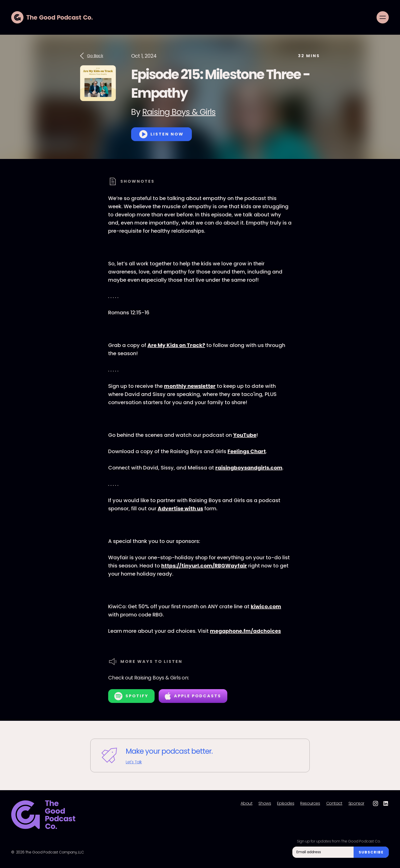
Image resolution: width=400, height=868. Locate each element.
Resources (310, 803)
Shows (265, 803)
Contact (334, 803)
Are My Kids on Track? (176, 345)
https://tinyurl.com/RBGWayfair (204, 566)
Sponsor (356, 803)
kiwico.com (266, 606)
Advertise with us (180, 509)
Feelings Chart (247, 451)
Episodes (286, 803)
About (246, 803)
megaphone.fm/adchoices (245, 631)
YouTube (245, 435)
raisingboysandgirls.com (249, 468)
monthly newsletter (190, 386)
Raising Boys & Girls (179, 112)
